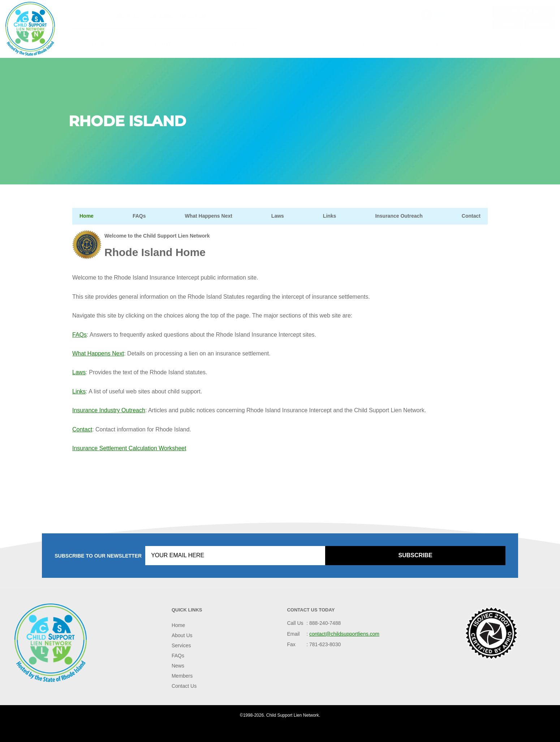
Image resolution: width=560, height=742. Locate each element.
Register (539, 24)
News (370, 44)
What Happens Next (208, 216)
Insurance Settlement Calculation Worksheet (129, 448)
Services (240, 44)
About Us (167, 44)
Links (330, 216)
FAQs (308, 44)
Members (438, 44)
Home (98, 44)
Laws (278, 216)
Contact (471, 216)
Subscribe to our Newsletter (98, 556)
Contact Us (515, 44)
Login (507, 24)
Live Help (524, 11)
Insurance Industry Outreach (109, 410)
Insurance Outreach (399, 216)
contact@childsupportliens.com (165, 16)
